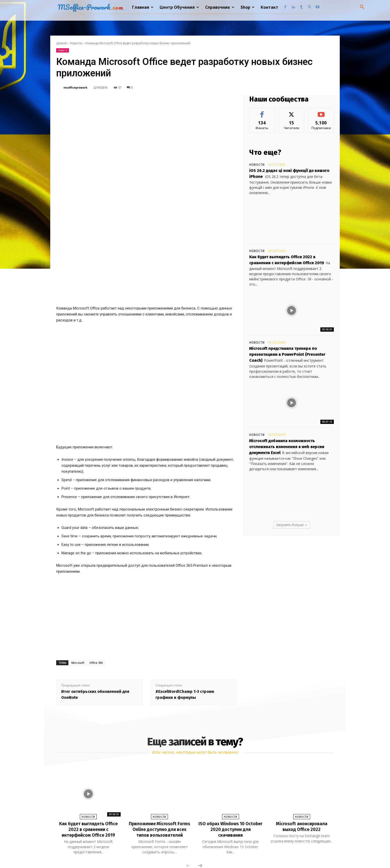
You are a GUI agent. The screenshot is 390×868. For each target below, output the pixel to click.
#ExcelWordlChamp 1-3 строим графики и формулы (185, 634)
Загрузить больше (292, 525)
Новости (76, 43)
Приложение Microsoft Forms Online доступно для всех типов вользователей (159, 768)
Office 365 (96, 602)
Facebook (151, 854)
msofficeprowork (75, 87)
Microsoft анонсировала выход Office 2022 (302, 766)
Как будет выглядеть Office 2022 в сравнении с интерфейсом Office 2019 (88, 768)
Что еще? (265, 152)
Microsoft (78, 602)
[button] (362, 7)
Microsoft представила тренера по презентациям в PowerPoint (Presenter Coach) (287, 354)
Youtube (248, 854)
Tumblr (202, 854)
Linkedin (178, 854)
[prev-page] (188, 805)
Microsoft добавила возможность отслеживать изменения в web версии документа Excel (287, 447)
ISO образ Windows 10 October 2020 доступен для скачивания (230, 768)
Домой (61, 43)
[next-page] (200, 805)
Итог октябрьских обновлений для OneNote (95, 634)
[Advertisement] (147, 555)
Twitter (225, 854)
